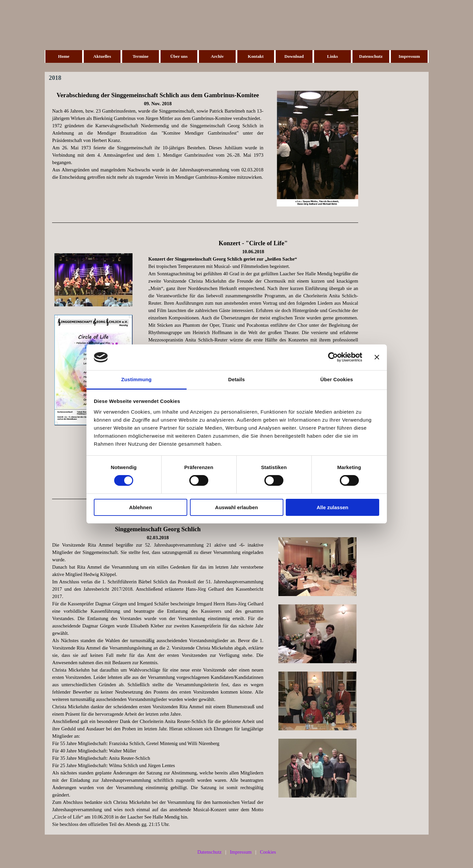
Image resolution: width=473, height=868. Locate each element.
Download (294, 56)
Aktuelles (102, 56)
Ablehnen (141, 507)
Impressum (409, 56)
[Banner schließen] (377, 357)
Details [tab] (237, 379)
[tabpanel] (158, 136)
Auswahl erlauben (236, 507)
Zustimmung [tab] (136, 379)
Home (64, 56)
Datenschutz (371, 56)
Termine (141, 56)
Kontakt (256, 56)
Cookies (268, 852)
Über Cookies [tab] (337, 379)
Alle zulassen (332, 507)
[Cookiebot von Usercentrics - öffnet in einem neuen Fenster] (333, 357)
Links (333, 56)
